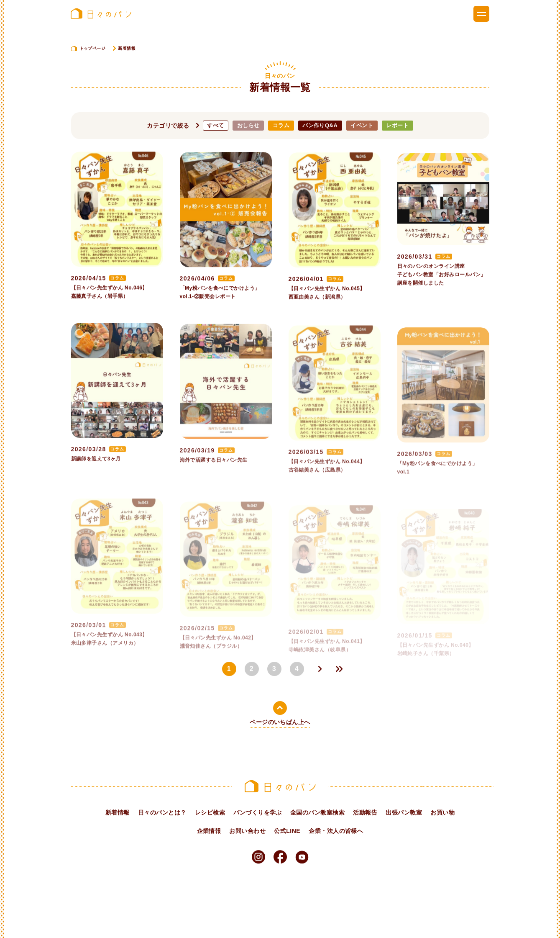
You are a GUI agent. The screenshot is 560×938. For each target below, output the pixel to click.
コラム (281, 125)
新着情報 (118, 812)
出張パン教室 (404, 812)
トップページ (93, 48)
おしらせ (248, 125)
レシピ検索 (210, 812)
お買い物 (442, 812)
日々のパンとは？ (162, 812)
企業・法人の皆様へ (336, 831)
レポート (397, 125)
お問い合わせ (247, 831)
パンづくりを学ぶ (258, 812)
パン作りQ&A (320, 125)
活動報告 (365, 812)
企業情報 (209, 831)
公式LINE (287, 831)
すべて (215, 125)
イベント (362, 125)
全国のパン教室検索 (317, 812)
